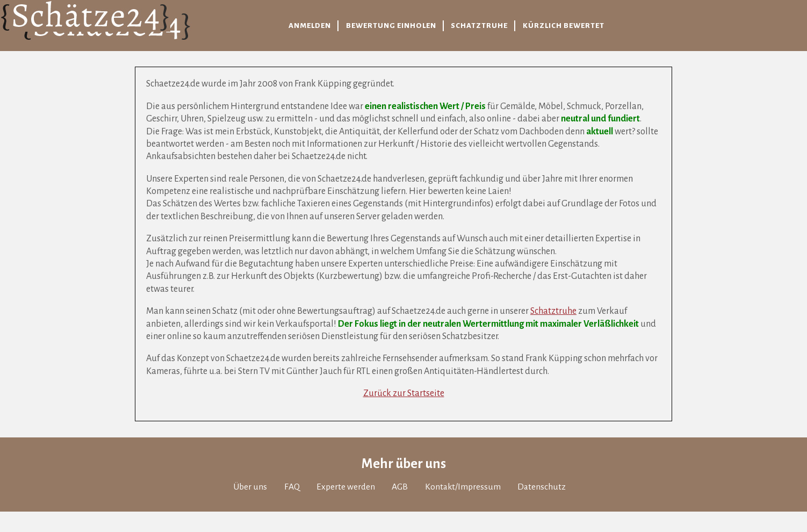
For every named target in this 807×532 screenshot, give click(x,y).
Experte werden (346, 487)
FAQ (292, 487)
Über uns (250, 487)
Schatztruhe (553, 311)
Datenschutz (542, 487)
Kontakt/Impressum (463, 487)
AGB (400, 487)
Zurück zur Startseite (404, 393)
